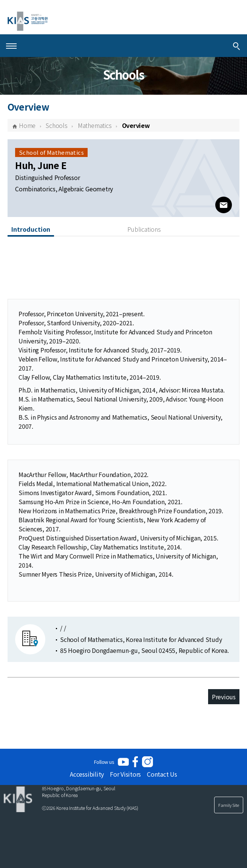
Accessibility (87, 774)
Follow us (104, 762)
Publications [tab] (144, 229)
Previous (224, 697)
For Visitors (125, 774)
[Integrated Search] (236, 46)
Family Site (229, 805)
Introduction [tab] (31, 229)
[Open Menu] (11, 46)
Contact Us (162, 774)
